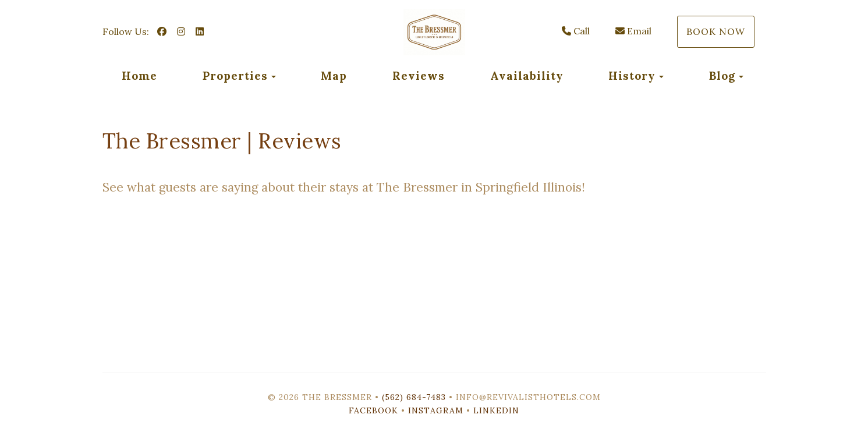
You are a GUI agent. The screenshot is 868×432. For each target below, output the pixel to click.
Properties (235, 76)
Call (576, 31)
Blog (722, 76)
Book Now (716, 31)
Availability (527, 76)
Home (139, 76)
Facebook (373, 410)
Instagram (436, 410)
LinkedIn (496, 410)
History (632, 76)
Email (633, 31)
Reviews (419, 76)
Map (334, 76)
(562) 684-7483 (414, 397)
